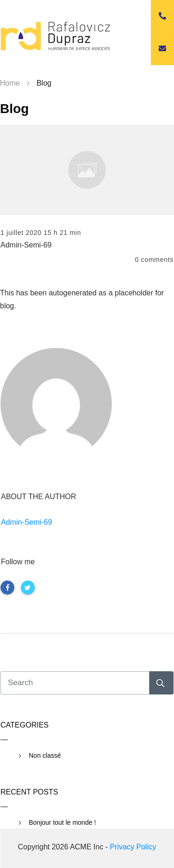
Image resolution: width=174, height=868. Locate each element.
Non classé (45, 755)
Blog (14, 109)
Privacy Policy (133, 847)
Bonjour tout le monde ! (62, 822)
